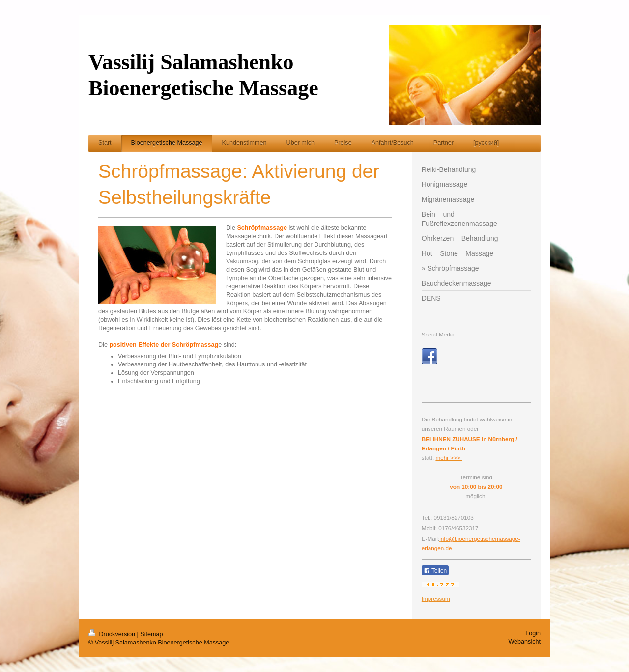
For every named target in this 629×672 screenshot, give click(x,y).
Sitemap (151, 634)
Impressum (436, 599)
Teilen (435, 571)
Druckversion (113, 634)
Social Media (438, 334)
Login (533, 633)
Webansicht (524, 642)
